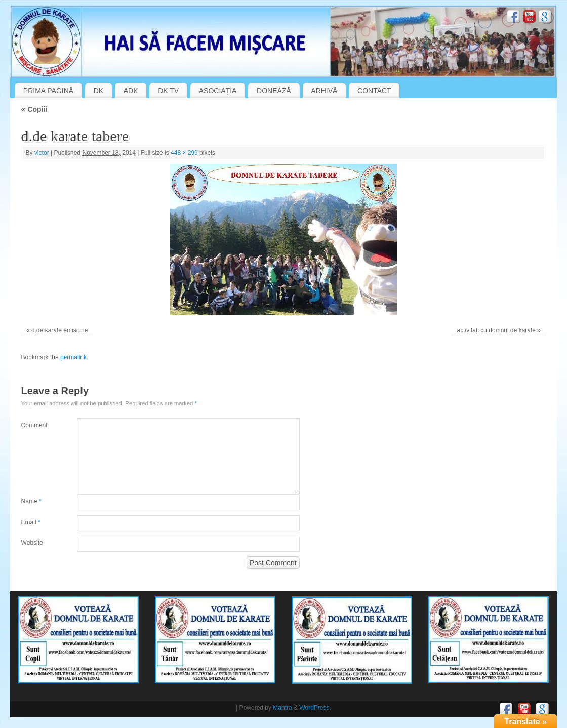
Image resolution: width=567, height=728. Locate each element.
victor (42, 153)
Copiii (34, 109)
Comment (34, 425)
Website (32, 543)
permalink (73, 357)
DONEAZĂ (274, 91)
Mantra (282, 708)
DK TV (168, 91)
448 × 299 (184, 153)
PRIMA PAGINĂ (48, 91)
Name (31, 501)
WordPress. (315, 708)
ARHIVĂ (324, 91)
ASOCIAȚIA (218, 91)
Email (31, 522)
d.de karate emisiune (59, 330)
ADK (131, 91)
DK (98, 91)
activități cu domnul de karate (496, 330)
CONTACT (374, 91)
